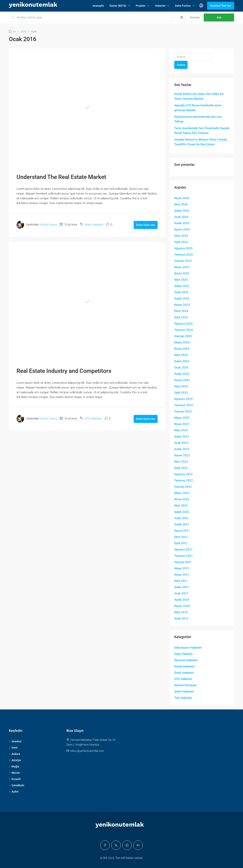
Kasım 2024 (182, 305)
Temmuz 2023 (184, 405)
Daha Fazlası (183, 6)
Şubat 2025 (182, 286)
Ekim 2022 (181, 462)
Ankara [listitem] (15, 754)
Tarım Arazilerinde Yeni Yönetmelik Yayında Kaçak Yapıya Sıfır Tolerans (202, 131)
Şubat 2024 (182, 361)
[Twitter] (116, 845)
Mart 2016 (181, 612)
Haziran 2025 (183, 261)
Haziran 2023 (183, 411)
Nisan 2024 (182, 349)
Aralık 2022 (182, 449)
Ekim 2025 (181, 236)
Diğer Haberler (183, 654)
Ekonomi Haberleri (186, 660)
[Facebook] (105, 845)
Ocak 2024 (181, 368)
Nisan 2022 (182, 499)
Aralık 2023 (182, 374)
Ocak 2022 (181, 518)
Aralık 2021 (182, 524)
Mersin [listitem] (14, 773)
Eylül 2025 (181, 242)
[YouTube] (138, 845)
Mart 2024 (181, 355)
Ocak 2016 (181, 619)
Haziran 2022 (183, 487)
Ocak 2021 (181, 593)
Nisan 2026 (182, 198)
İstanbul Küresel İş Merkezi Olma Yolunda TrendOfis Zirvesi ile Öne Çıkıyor (201, 142)
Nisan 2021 (182, 575)
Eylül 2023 (181, 393)
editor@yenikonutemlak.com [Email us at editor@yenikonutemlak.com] (87, 751)
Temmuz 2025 (184, 255)
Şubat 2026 (182, 211)
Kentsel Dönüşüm (185, 685)
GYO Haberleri (93, 419)
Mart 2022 (181, 506)
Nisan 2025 (182, 273)
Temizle (195, 17)
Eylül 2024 (181, 317)
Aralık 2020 (182, 600)
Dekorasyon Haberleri (188, 648)
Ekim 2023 (181, 386)
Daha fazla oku (146, 225)
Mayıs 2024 (182, 342)
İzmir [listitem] (13, 748)
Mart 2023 (181, 430)
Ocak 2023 (181, 443)
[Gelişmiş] (182, 17)
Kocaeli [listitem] (15, 779)
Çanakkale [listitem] (17, 785)
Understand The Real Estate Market (61, 177)
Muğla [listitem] (14, 766)
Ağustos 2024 (183, 324)
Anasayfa (98, 6)
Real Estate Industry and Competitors (64, 371)
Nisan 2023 (182, 424)
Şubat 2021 (182, 587)
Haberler (160, 6)
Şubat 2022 (182, 512)
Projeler (141, 6)
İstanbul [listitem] (15, 741)
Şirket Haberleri (94, 225)
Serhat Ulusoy (48, 225)
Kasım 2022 (182, 455)
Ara (219, 17)
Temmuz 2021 (184, 556)
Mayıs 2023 (182, 418)
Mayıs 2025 (182, 267)
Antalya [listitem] (15, 760)
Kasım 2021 (182, 531)
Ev (15, 31)
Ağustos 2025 (183, 248)
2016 (23, 31)
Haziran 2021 (183, 562)
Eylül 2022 (181, 468)
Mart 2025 (181, 280)
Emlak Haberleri (184, 666)
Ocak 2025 (181, 292)
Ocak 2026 (181, 217)
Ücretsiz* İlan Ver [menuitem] (221, 6)
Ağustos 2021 (183, 550)
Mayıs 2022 (182, 493)
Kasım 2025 (182, 230)
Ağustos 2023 (183, 399)
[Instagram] (127, 845)
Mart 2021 (181, 581)
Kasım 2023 (182, 380)
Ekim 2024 (181, 311)
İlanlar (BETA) (118, 6)
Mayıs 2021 (182, 568)
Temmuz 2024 (184, 330)
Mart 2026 (181, 204)
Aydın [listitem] (14, 792)
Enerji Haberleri (184, 673)
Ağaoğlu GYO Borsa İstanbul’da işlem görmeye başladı (198, 108)
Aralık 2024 (182, 299)
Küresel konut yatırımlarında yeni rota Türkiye (198, 119)
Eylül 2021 (181, 543)
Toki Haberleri (183, 698)
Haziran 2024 (183, 336)
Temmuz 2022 (184, 480)
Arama (181, 65)
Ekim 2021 (181, 537)
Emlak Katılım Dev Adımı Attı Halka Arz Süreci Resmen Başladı (199, 96)
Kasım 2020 (182, 606)
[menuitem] (201, 6)
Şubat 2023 (182, 437)
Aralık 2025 (182, 223)
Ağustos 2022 (183, 474)
